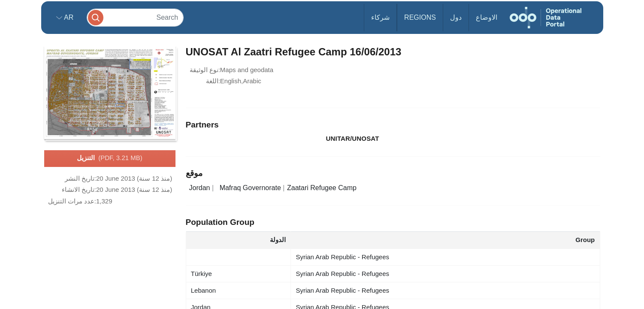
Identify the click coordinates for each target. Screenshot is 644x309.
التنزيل (109, 158)
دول (456, 17)
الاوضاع (487, 17)
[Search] (135, 17)
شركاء (380, 17)
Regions (420, 17)
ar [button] (68, 17)
